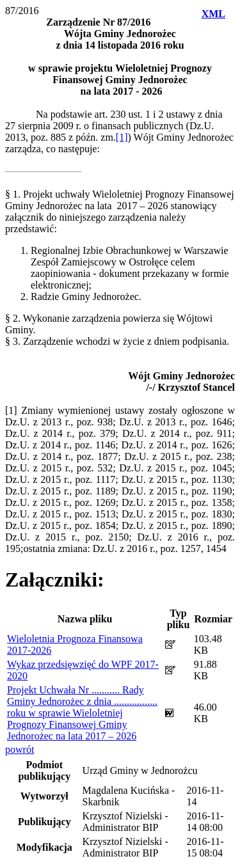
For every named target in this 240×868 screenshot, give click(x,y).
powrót (20, 749)
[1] (122, 137)
